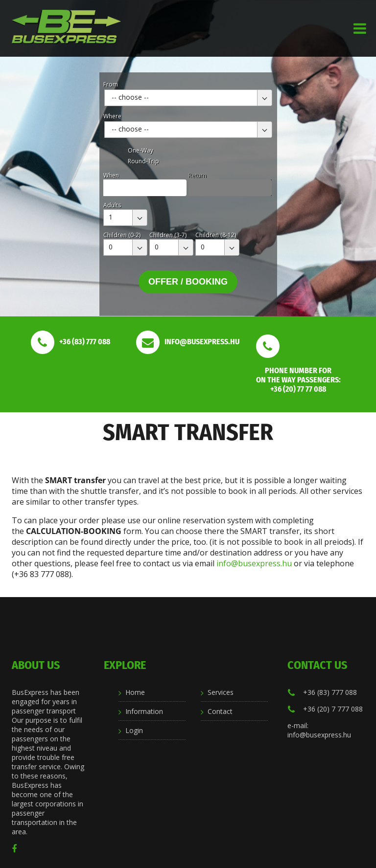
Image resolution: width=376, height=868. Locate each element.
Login (134, 730)
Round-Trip (143, 161)
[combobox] (188, 98)
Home (135, 692)
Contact (220, 711)
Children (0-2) (122, 235)
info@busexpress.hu (254, 563)
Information (144, 711)
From (111, 84)
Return (198, 175)
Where (112, 116)
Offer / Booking (188, 282)
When (111, 175)
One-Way (141, 150)
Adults (112, 205)
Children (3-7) (168, 235)
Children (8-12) (216, 235)
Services (221, 692)
